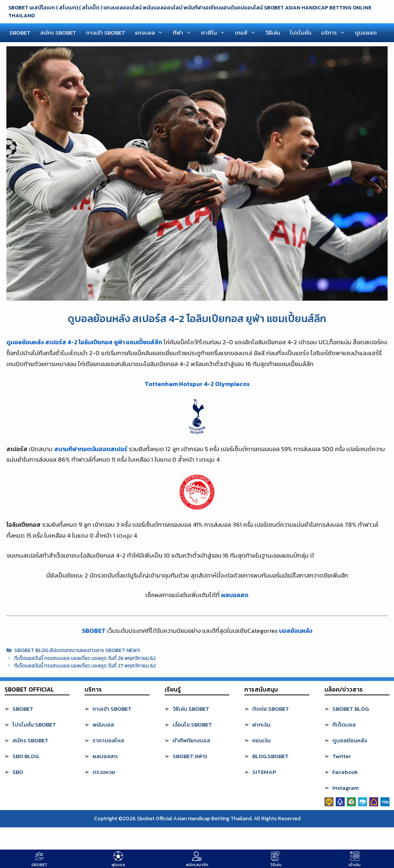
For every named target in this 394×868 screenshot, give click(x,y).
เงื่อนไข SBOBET (192, 724)
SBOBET (20, 33)
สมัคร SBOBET (58, 33)
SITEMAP (264, 772)
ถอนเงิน (261, 740)
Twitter (342, 756)
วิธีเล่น (273, 33)
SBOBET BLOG (351, 709)
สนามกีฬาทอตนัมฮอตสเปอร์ (91, 449)
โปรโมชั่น (301, 33)
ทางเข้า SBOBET (106, 33)
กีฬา (185, 33)
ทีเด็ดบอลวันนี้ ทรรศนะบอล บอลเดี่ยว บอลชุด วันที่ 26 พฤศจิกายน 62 (85, 658)
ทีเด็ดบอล (344, 724)
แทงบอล (152, 33)
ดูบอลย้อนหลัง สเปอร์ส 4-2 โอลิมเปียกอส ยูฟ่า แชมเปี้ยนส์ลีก (84, 342)
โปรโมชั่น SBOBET (34, 724)
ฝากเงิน (261, 724)
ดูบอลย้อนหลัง (350, 740)
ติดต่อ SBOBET (271, 709)
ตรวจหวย (104, 772)
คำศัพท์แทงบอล (191, 740)
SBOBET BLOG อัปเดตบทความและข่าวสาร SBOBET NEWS (77, 650)
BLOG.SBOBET (270, 756)
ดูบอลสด (366, 33)
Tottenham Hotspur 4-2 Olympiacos (197, 384)
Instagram (346, 788)
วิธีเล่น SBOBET (191, 709)
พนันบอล (103, 724)
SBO (18, 772)
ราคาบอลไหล (108, 740)
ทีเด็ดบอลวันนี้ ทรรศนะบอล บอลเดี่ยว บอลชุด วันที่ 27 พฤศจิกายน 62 (85, 666)
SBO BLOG (26, 756)
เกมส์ (248, 33)
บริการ (336, 33)
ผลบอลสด (235, 595)
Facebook (345, 772)
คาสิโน (216, 33)
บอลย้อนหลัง (296, 631)
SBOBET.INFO (190, 756)
